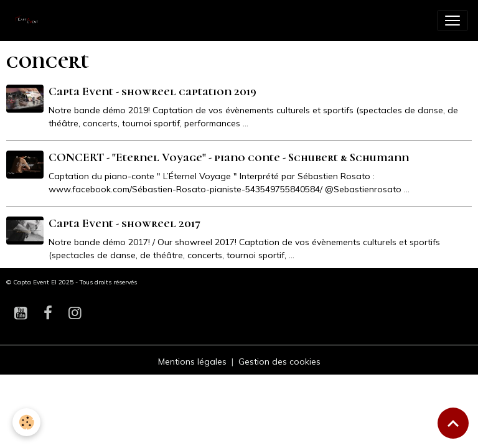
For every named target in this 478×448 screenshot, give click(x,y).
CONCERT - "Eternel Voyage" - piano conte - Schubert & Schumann (229, 157)
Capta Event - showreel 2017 (124, 223)
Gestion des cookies (279, 362)
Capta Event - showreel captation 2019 (152, 91)
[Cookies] (26, 422)
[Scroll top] (453, 423)
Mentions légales (192, 362)
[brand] (31, 21)
